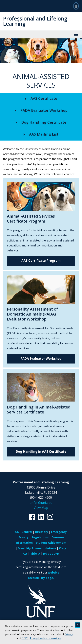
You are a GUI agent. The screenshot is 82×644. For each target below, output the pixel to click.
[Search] (76, 6)
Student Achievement (51, 543)
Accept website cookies (45, 638)
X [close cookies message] (78, 625)
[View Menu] (76, 34)
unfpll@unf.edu (41, 503)
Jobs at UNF (51, 554)
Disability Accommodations (37, 548)
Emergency (59, 532)
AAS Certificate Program (41, 261)
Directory (42, 532)
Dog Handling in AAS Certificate (41, 451)
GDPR (25, 638)
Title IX (35, 554)
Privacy (69, 634)
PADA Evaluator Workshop (41, 359)
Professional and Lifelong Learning (35, 21)
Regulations (40, 537)
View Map (41, 508)
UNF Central (24, 532)
